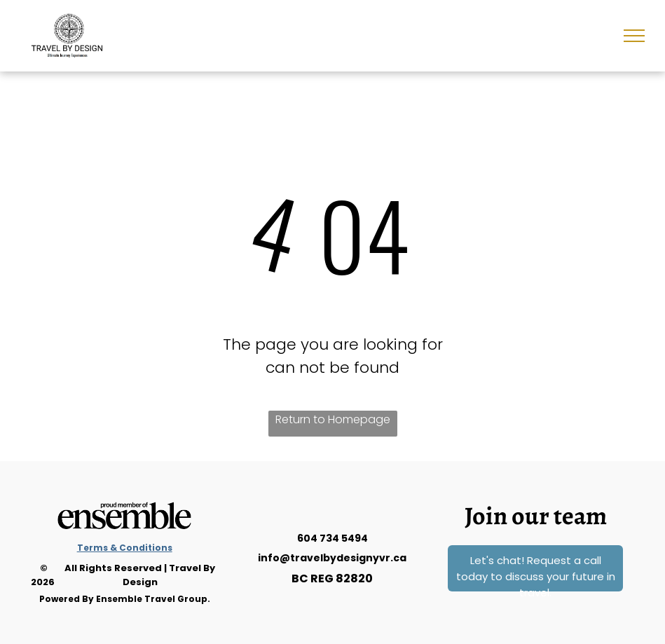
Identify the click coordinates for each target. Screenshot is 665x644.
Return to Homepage (333, 419)
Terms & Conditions (125, 548)
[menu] (634, 36)
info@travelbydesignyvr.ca (332, 558)
